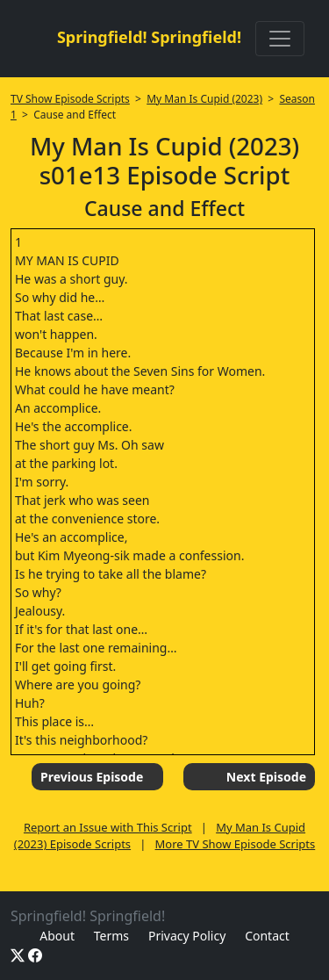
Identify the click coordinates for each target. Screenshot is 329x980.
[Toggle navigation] (280, 39)
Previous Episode (92, 777)
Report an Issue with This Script (108, 827)
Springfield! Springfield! (149, 37)
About (57, 936)
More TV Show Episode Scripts (236, 844)
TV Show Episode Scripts (70, 99)
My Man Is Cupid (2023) (204, 99)
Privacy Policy (187, 936)
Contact (267, 936)
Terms (111, 936)
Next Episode (266, 777)
